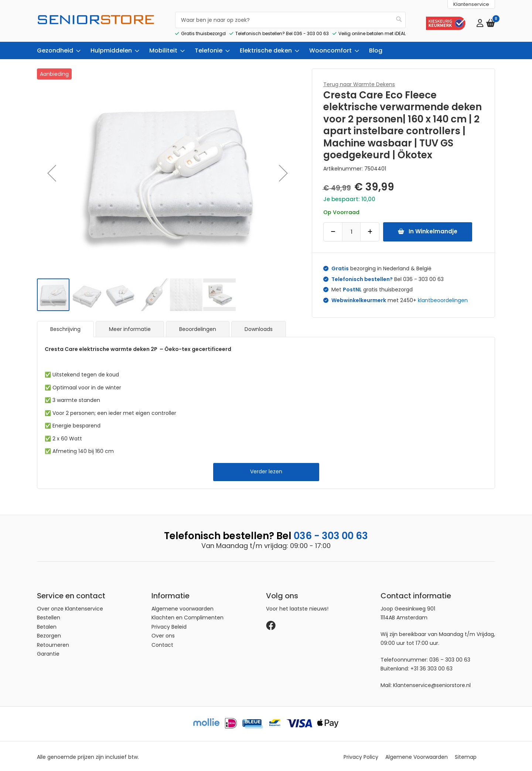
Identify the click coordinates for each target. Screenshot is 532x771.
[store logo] (96, 26)
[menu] (266, 49)
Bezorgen (49, 634)
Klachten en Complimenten (187, 616)
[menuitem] (57, 49)
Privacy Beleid (169, 625)
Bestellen (49, 616)
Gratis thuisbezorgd (203, 32)
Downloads (259, 328)
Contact (162, 643)
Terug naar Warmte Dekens (359, 83)
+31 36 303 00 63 (432, 667)
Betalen (47, 625)
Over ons (163, 634)
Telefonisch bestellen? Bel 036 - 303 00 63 (282, 32)
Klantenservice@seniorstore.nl (432, 684)
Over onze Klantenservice (70, 607)
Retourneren (53, 643)
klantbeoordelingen (443, 298)
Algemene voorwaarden (183, 607)
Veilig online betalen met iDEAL (372, 32)
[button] (52, 172)
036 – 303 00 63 (450, 658)
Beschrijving (65, 328)
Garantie (48, 652)
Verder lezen (266, 470)
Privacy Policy (361, 755)
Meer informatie (130, 328)
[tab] (65, 328)
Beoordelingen (198, 328)
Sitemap (466, 755)
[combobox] (290, 19)
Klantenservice (471, 4)
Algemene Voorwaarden (417, 755)
